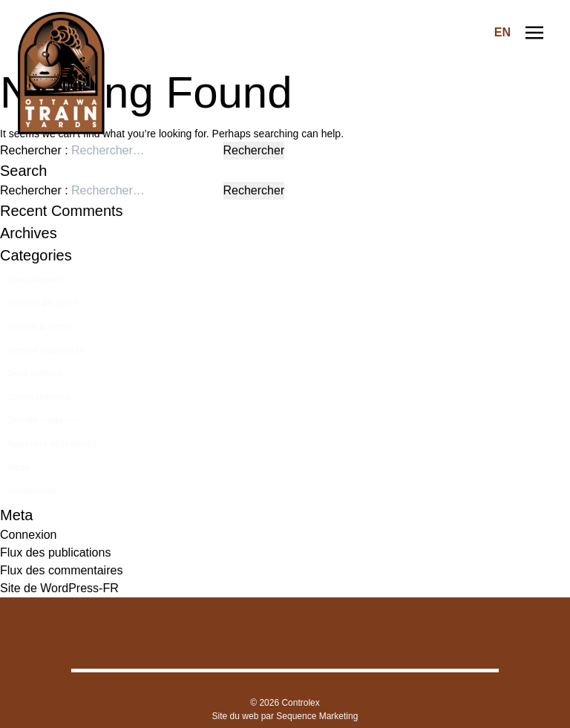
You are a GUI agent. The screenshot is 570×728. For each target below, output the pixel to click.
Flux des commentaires (61, 570)
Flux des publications (55, 552)
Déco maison (35, 373)
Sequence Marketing (317, 716)
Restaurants (32, 491)
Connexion (29, 535)
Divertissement (39, 397)
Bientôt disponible (46, 350)
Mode (18, 468)
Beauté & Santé (39, 327)
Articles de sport (42, 303)
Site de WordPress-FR (59, 588)
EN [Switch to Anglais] (502, 32)
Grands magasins (44, 420)
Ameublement (36, 280)
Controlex (300, 703)
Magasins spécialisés (52, 444)
